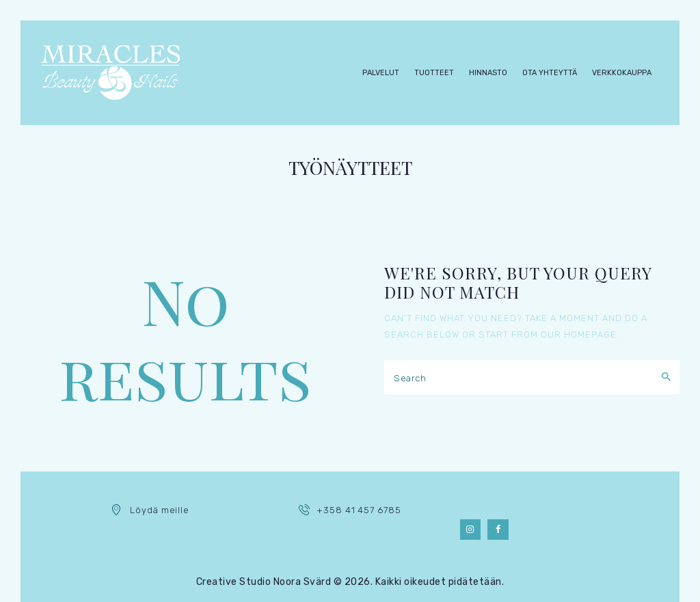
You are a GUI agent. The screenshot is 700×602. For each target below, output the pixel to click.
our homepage (579, 334)
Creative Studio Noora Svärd (264, 582)
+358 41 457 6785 (359, 510)
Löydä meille (160, 510)
